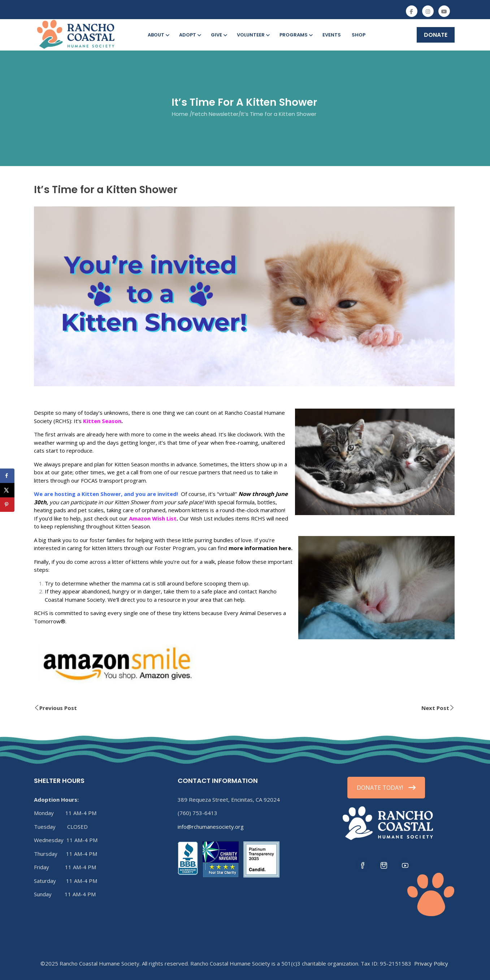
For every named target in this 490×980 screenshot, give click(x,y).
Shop (359, 35)
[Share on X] (7, 490)
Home (180, 114)
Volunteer (253, 35)
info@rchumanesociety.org (211, 827)
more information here (260, 548)
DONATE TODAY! (386, 788)
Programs (296, 35)
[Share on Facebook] (7, 476)
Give (218, 35)
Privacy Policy (431, 963)
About (158, 35)
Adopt (190, 35)
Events (332, 35)
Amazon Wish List (153, 518)
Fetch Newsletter (215, 114)
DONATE (436, 35)
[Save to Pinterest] (7, 505)
